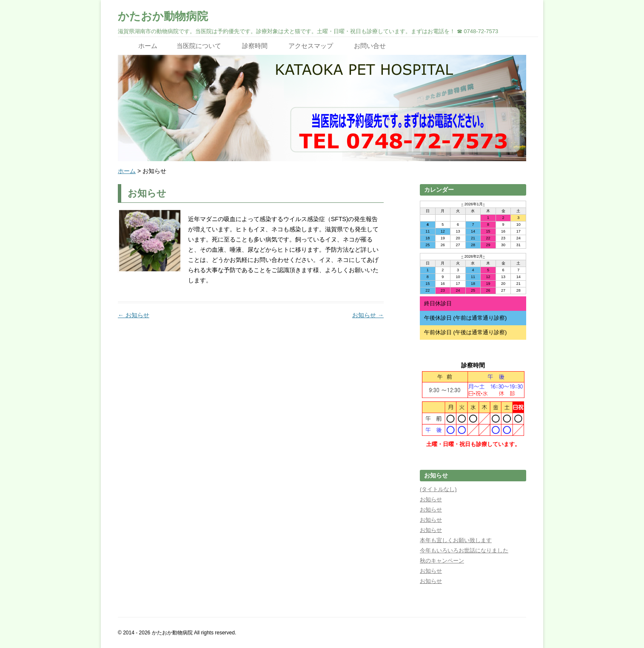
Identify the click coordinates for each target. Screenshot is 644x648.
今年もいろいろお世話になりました (464, 550)
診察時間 (255, 46)
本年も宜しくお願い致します (456, 540)
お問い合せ (370, 46)
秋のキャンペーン (442, 561)
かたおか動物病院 (163, 16)
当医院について (199, 46)
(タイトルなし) (438, 489)
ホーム (148, 46)
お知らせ (134, 315)
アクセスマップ (311, 46)
